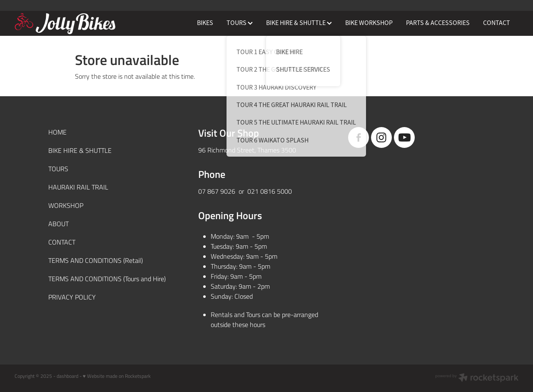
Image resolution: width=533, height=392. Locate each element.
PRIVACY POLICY (72, 297)
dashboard (67, 376)
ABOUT (59, 223)
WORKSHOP (66, 205)
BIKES (205, 23)
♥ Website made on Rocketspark (117, 376)
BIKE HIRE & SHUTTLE (299, 23)
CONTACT (497, 23)
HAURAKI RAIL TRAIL (78, 187)
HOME (57, 132)
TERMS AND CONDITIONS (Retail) (96, 260)
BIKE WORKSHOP (369, 23)
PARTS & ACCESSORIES (438, 23)
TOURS (240, 23)
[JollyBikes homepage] (65, 23)
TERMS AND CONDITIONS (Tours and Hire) (107, 278)
